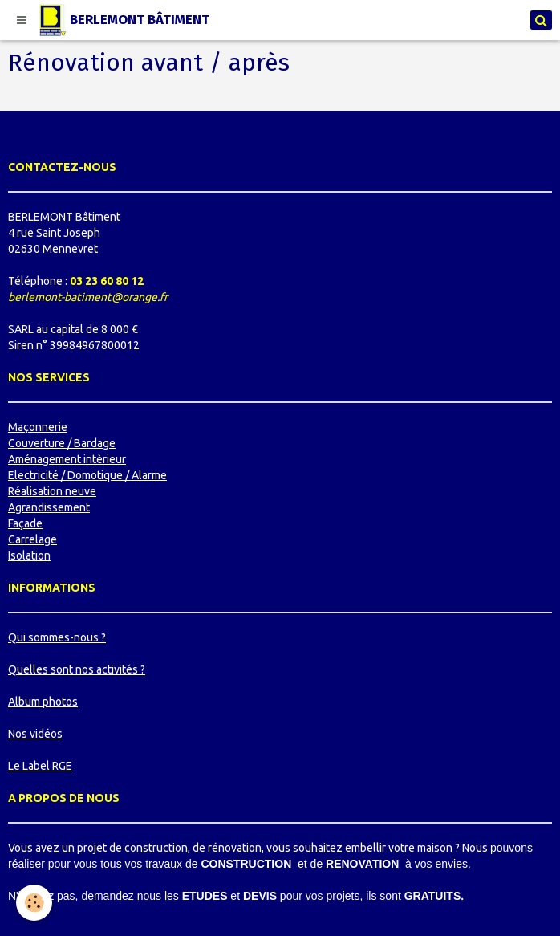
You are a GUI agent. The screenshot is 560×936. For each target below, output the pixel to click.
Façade (25, 523)
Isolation (29, 555)
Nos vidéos (35, 734)
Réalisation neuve (52, 491)
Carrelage (32, 539)
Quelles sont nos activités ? (77, 669)
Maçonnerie (38, 427)
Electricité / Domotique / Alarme (87, 475)
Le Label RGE (40, 766)
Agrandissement (49, 507)
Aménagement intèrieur (67, 459)
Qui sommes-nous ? (57, 637)
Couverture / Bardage (62, 443)
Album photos (43, 702)
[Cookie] (34, 903)
